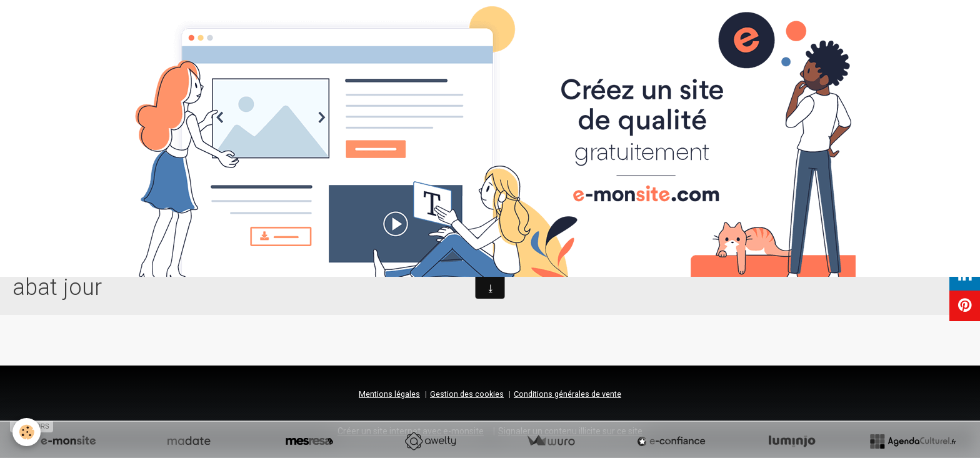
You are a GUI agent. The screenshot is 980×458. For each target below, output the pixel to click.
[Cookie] (27, 432)
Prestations (477, 245)
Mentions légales (389, 394)
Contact (546, 245)
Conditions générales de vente (567, 394)
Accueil (420, 245)
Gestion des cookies (467, 394)
